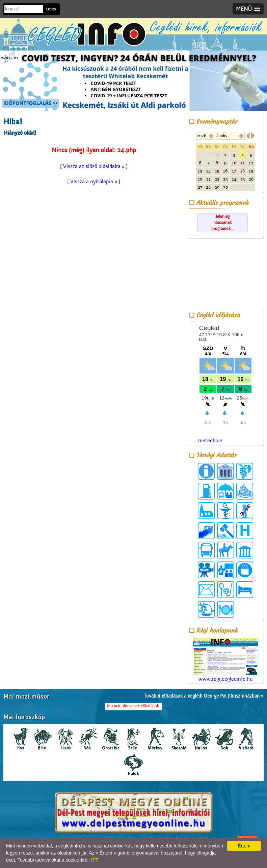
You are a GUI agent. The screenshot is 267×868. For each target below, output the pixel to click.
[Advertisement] (225, 275)
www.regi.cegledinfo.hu (225, 660)
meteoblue (210, 441)
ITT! (95, 860)
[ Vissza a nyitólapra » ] (94, 182)
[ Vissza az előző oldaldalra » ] (94, 166)
